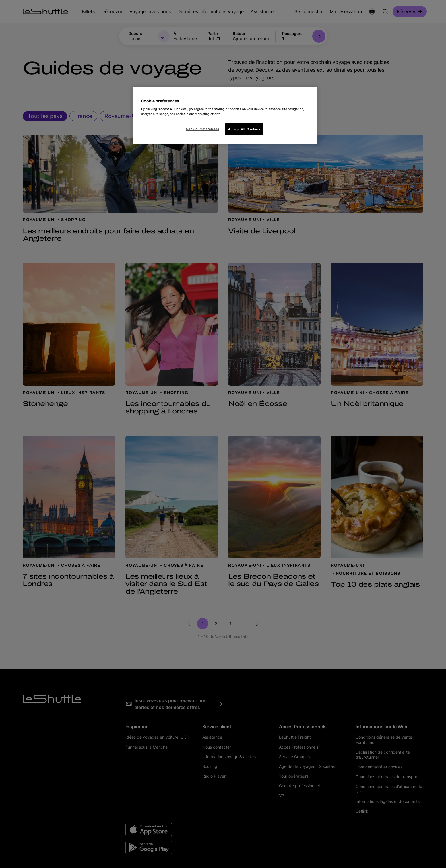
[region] (225, 116)
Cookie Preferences (203, 129)
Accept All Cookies (244, 129)
